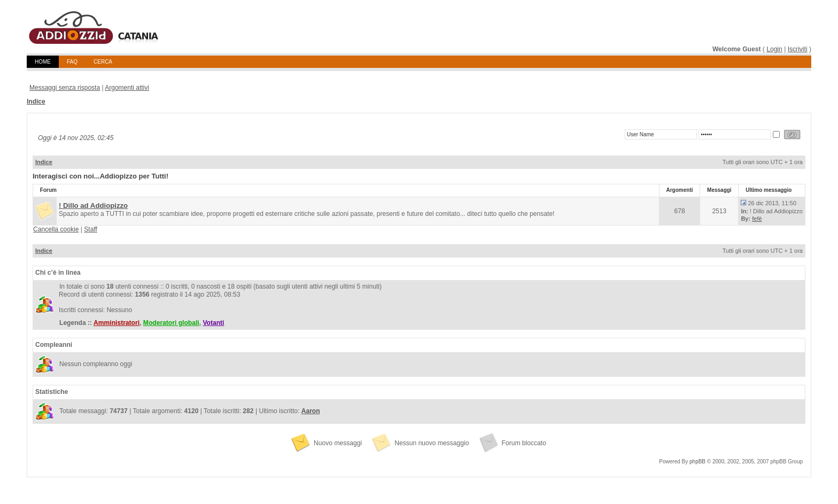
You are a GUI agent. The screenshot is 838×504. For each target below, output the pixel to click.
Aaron (311, 411)
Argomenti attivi (127, 88)
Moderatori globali (171, 323)
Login (774, 49)
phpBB (697, 462)
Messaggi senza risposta (65, 88)
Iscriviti (798, 49)
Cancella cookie (56, 229)
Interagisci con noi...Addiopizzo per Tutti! (100, 176)
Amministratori (117, 323)
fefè (757, 219)
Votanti (213, 323)
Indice (36, 102)
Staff (91, 229)
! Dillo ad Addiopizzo (93, 206)
